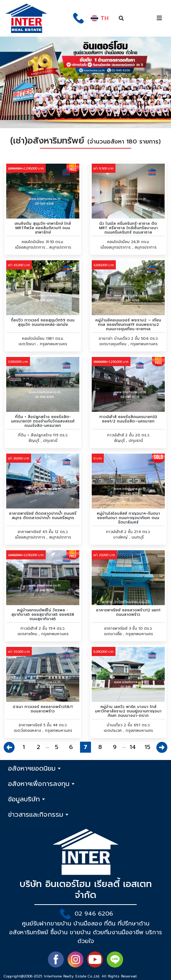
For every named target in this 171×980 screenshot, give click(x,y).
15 (147, 747)
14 (133, 747)
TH (100, 18)
